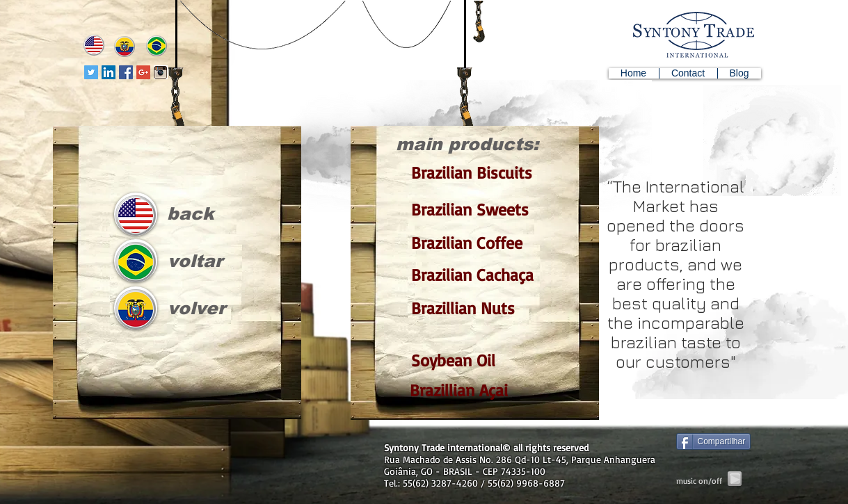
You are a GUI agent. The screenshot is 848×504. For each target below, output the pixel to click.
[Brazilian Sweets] (470, 210)
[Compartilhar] (714, 441)
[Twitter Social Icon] (91, 72)
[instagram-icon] (161, 72)
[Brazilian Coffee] (470, 243)
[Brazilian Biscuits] (470, 173)
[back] (190, 214)
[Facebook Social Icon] (126, 72)
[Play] (735, 479)
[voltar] (190, 261)
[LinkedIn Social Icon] (109, 72)
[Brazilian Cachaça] (470, 275)
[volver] (192, 308)
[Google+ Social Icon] (143, 72)
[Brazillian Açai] (469, 390)
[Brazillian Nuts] (470, 308)
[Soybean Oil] (470, 360)
